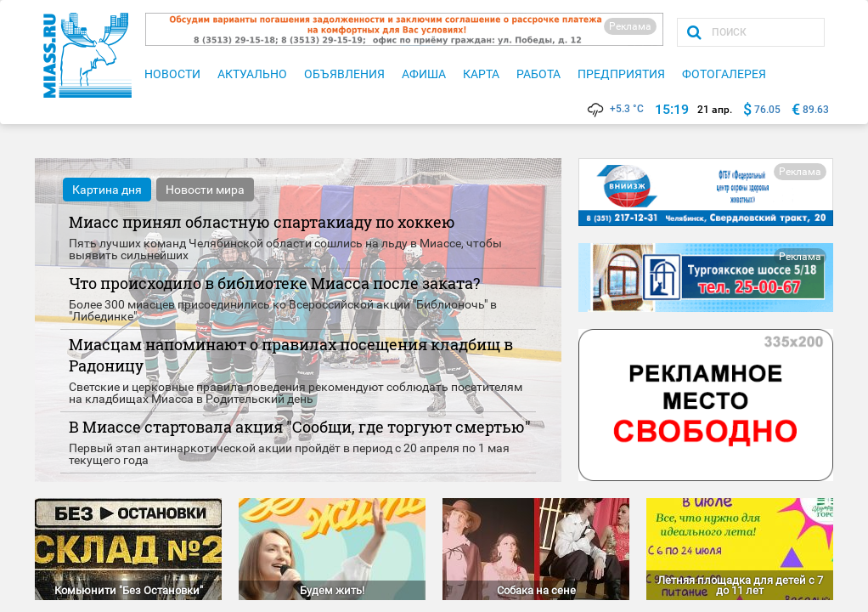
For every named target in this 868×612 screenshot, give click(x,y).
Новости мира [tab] (205, 190)
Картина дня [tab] (107, 190)
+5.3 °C (614, 109)
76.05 (767, 110)
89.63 (816, 110)
